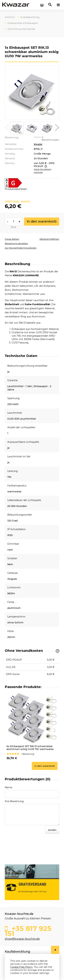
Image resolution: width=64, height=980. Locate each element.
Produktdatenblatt (16, 189)
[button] (7, 128)
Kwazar (38, 144)
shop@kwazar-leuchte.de (22, 939)
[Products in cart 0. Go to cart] (42, 5)
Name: (9, 787)
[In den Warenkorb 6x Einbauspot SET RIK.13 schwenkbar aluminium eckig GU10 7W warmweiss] (45, 766)
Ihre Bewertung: (14, 801)
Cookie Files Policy (21, 967)
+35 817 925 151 (28, 930)
